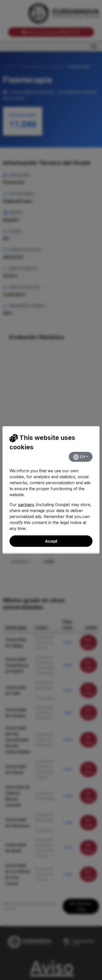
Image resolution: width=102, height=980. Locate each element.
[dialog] (51, 490)
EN (79, 457)
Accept (51, 541)
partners (26, 505)
